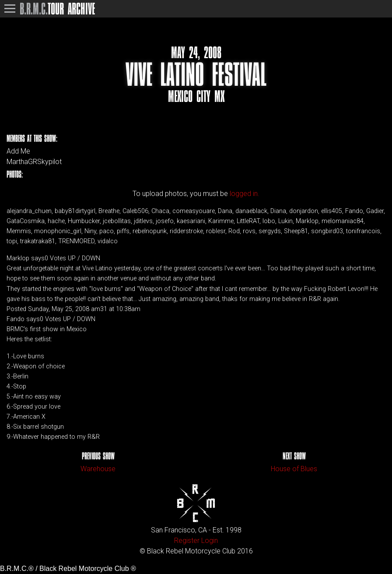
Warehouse (98, 469)
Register (187, 541)
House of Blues (294, 469)
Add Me (18, 151)
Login (210, 541)
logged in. (245, 194)
